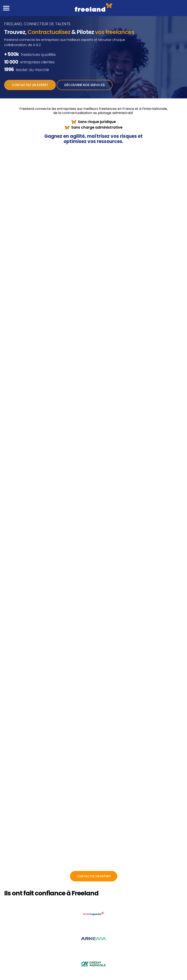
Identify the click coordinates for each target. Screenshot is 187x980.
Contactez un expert (30, 85)
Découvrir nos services (85, 85)
